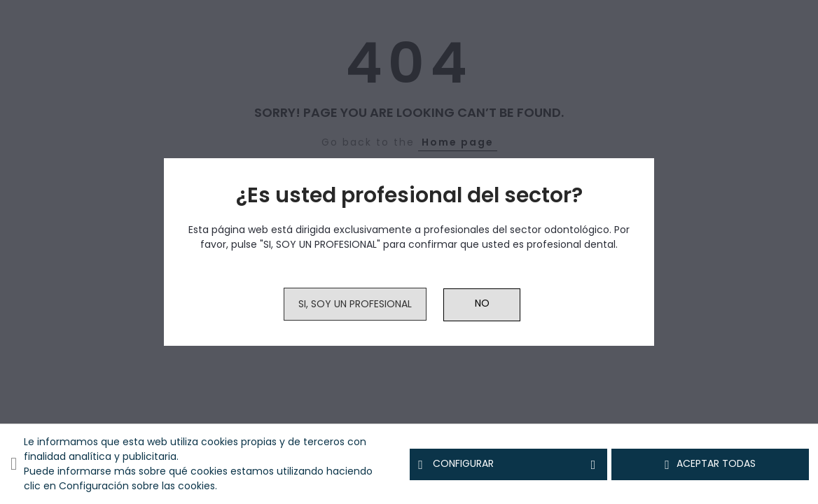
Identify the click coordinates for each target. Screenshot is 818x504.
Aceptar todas (710, 464)
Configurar (508, 464)
